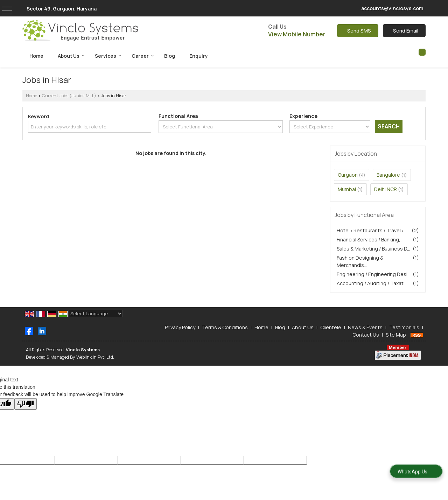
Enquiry (199, 56)
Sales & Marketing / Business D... (373, 249)
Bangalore (388, 175)
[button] (297, 34)
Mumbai (347, 189)
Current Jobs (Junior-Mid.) (69, 96)
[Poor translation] (26, 404)
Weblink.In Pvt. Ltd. (95, 357)
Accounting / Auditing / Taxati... (372, 283)
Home (36, 56)
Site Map (396, 335)
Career (143, 56)
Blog (170, 56)
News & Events (365, 327)
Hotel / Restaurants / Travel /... (372, 230)
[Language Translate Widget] (96, 314)
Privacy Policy (180, 327)
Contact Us (366, 335)
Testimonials (404, 327)
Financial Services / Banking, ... (371, 240)
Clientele (331, 327)
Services (108, 56)
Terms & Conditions (225, 327)
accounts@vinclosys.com (392, 8)
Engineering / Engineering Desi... (374, 274)
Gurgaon (348, 175)
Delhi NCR (386, 189)
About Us (71, 56)
